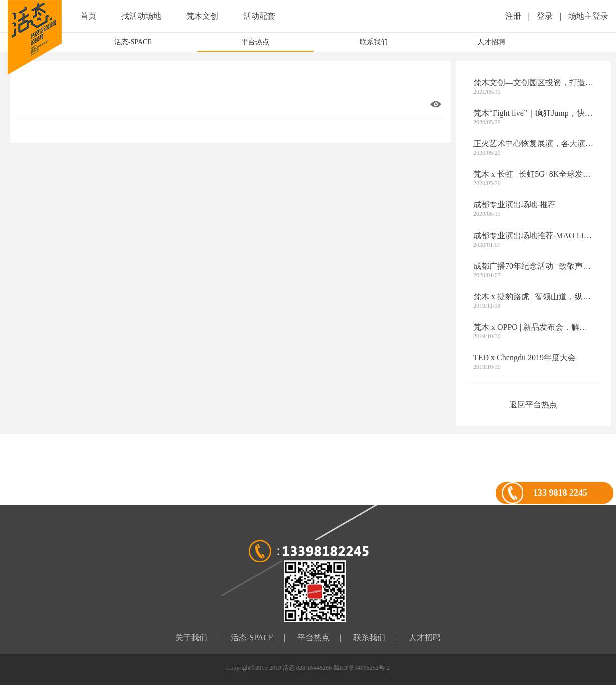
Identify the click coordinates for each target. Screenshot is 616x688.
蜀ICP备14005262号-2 (361, 668)
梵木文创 (202, 16)
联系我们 (374, 42)
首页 (88, 16)
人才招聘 (491, 42)
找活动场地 (141, 16)
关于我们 (191, 638)
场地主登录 (588, 16)
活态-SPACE (133, 42)
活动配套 (259, 16)
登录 (545, 16)
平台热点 (255, 42)
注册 (513, 16)
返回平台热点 (533, 405)
